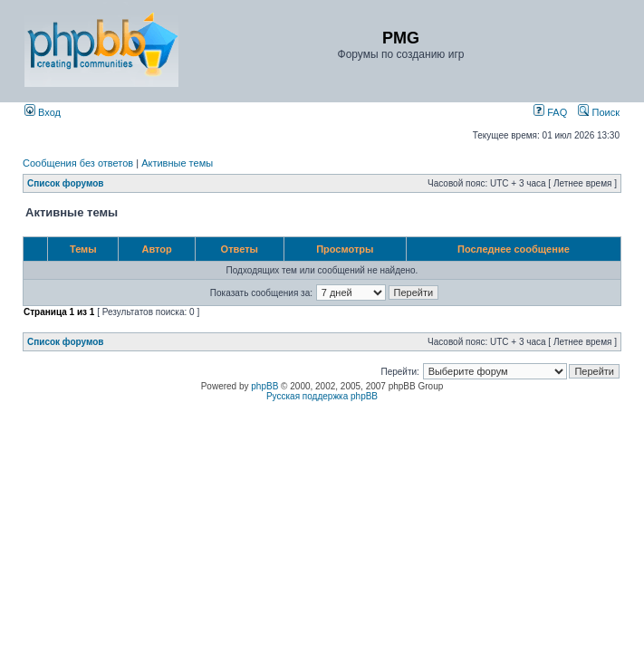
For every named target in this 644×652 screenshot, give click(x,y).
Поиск (599, 112)
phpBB (264, 386)
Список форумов (66, 183)
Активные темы (177, 163)
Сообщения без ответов (78, 163)
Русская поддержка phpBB (322, 396)
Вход (43, 112)
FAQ (550, 112)
